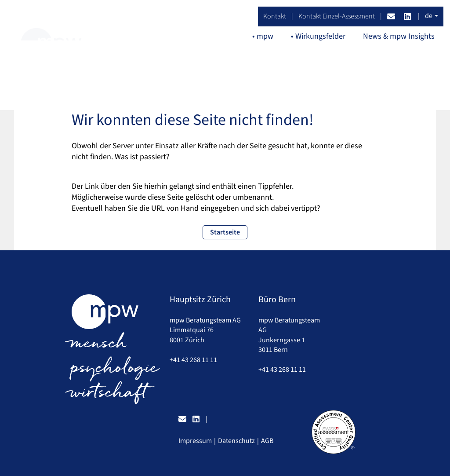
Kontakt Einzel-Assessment (337, 16)
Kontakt (275, 16)
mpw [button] (265, 36)
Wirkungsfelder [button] (320, 36)
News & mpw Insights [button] (399, 36)
